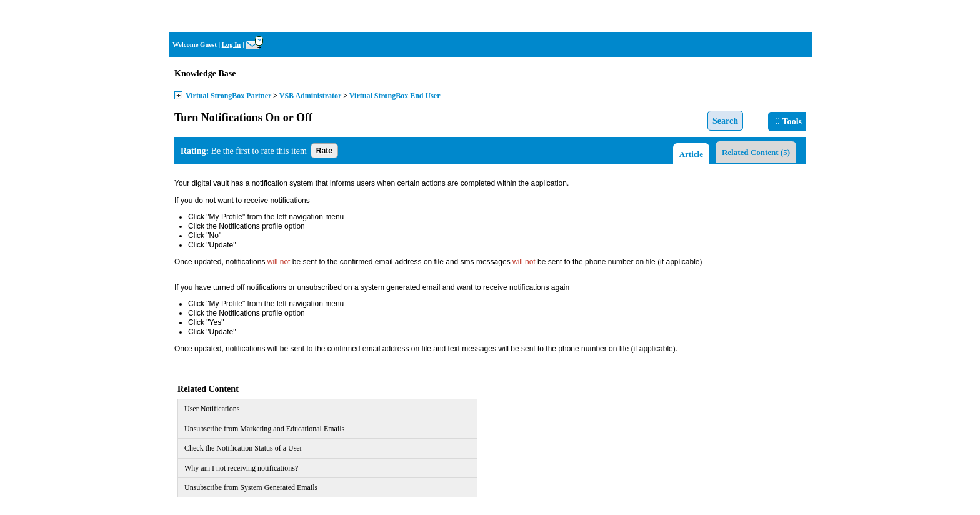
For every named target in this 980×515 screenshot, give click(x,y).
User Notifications (212, 409)
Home (795, 16)
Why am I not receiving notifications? (241, 468)
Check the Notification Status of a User (243, 448)
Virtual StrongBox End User (395, 96)
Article (691, 154)
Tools (789, 121)
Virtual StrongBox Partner (228, 96)
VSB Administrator (310, 96)
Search (725, 121)
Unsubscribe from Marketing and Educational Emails (264, 429)
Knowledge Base (205, 73)
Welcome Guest (195, 45)
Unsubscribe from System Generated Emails (251, 487)
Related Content (756, 152)
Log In (232, 45)
